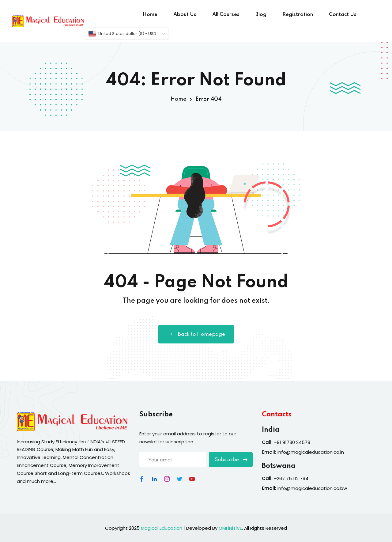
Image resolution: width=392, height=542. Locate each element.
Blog (261, 15)
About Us (185, 15)
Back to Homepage (196, 334)
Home (150, 15)
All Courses (226, 15)
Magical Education (162, 528)
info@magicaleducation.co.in (311, 452)
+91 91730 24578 (292, 442)
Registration (298, 15)
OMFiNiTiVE (230, 528)
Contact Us (343, 15)
